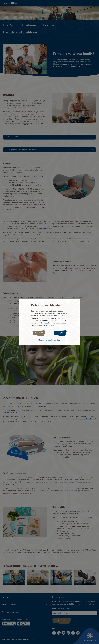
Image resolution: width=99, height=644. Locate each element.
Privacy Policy (48, 325)
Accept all (61, 333)
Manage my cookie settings (49, 340)
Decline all (38, 333)
